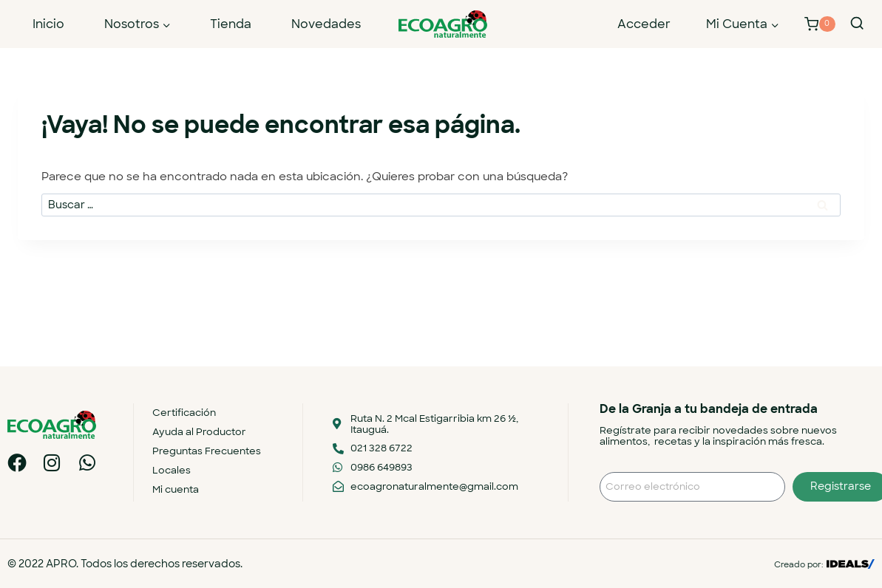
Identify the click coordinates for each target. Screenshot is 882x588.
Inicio (48, 24)
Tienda (231, 24)
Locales (172, 470)
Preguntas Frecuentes (207, 451)
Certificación (184, 413)
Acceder (644, 24)
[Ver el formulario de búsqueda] (857, 24)
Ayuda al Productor (199, 432)
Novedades (326, 24)
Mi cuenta (176, 489)
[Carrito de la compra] (820, 24)
